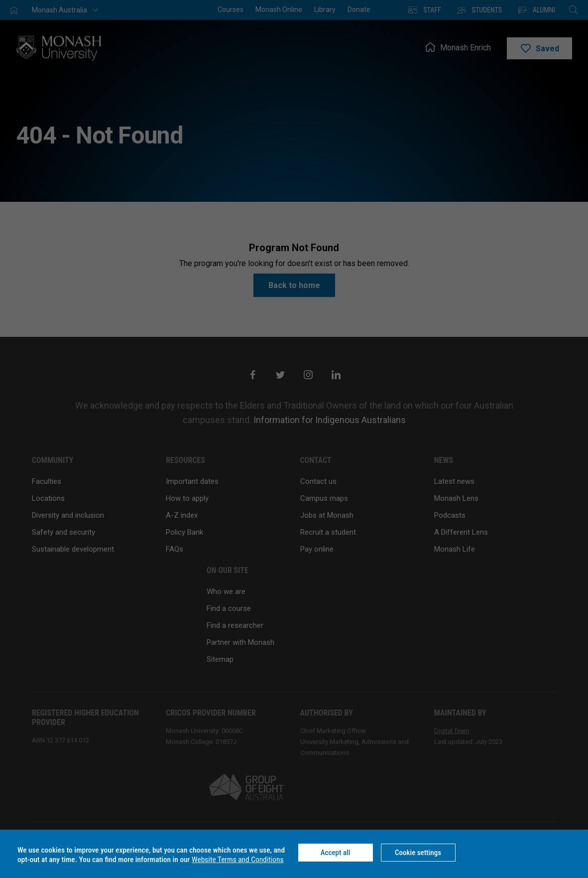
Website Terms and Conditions (238, 860)
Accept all (336, 853)
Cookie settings (418, 853)
